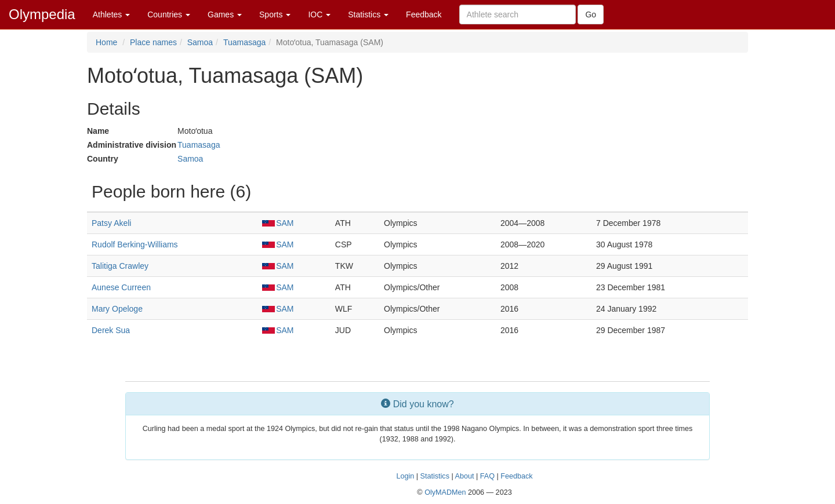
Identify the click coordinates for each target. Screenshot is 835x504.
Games (225, 14)
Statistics (368, 14)
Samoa (200, 42)
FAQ (487, 476)
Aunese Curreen (121, 287)
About (465, 476)
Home (106, 42)
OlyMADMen (445, 492)
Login (405, 476)
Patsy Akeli (111, 223)
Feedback (424, 14)
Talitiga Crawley (120, 266)
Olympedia (42, 14)
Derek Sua (111, 330)
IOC (319, 14)
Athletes (111, 14)
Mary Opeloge (117, 309)
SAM (278, 223)
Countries (169, 14)
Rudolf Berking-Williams (135, 244)
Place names (153, 42)
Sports (275, 14)
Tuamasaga (244, 42)
